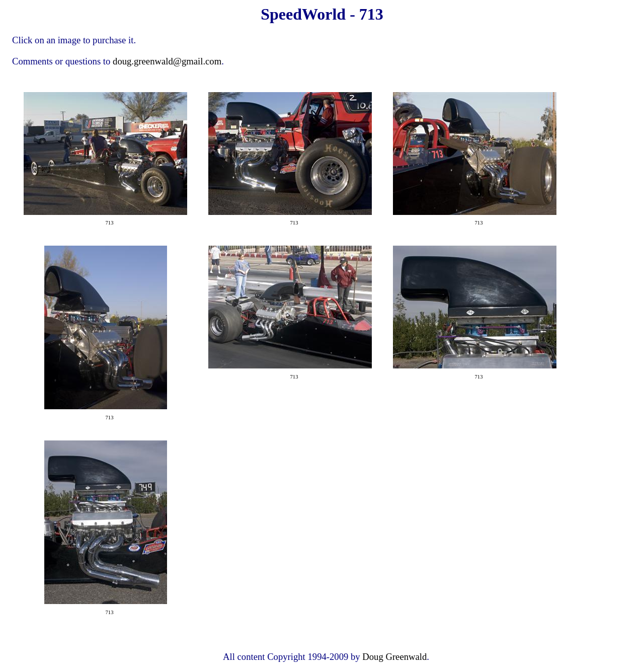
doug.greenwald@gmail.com (167, 61)
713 (110, 223)
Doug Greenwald (394, 657)
